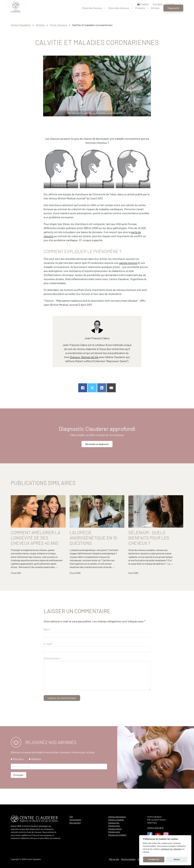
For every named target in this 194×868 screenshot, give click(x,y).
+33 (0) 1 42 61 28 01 (155, 828)
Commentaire (52, 668)
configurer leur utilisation (171, 849)
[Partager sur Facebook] (83, 388)
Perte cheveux (58, 25)
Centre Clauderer (21, 25)
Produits (140, 13)
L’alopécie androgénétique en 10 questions (93, 539)
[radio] (12, 775)
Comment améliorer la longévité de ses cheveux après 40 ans (35, 539)
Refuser (177, 859)
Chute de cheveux (92, 13)
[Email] (111, 388)
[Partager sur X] (92, 388)
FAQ (71, 817)
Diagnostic (173, 13)
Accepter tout (154, 859)
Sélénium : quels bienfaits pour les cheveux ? (149, 539)
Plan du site (114, 859)
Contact (171, 4)
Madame (36, 775)
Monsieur (19, 775)
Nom (47, 639)
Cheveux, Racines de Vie (84, 357)
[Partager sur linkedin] (102, 388)
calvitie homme (128, 263)
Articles (155, 13)
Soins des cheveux (119, 13)
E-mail (48, 653)
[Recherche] (180, 4)
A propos (158, 4)
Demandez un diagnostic (97, 445)
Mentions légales (128, 859)
